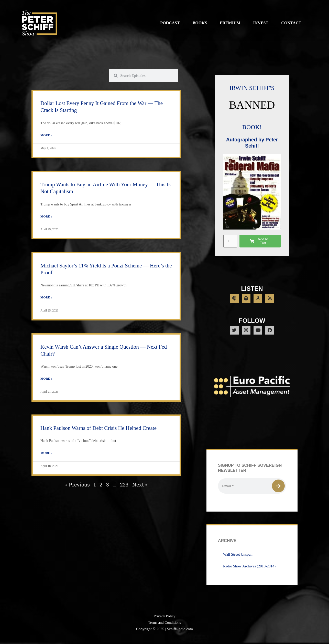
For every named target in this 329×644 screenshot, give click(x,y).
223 (124, 486)
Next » (140, 486)
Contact (291, 23)
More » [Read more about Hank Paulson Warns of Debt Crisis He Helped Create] (46, 454)
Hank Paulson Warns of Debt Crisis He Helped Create (98, 429)
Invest (261, 23)
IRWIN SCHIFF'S (252, 88)
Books (200, 23)
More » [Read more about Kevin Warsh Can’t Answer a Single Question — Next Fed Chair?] (46, 380)
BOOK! (252, 127)
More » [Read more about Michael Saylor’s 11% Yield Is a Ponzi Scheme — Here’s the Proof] (46, 298)
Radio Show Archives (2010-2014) (250, 569)
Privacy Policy (164, 619)
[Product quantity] (230, 241)
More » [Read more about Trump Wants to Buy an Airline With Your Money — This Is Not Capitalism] (46, 217)
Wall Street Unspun (238, 557)
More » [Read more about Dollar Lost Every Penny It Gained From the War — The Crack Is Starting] (46, 136)
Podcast (170, 23)
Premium (230, 23)
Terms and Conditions (164, 625)
